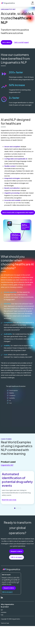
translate (4, 612)
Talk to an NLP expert (21, 42)
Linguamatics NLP (7, 465)
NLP (2, 610)
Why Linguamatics (7, 604)
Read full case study (9, 500)
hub (2, 615)
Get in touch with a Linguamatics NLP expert (18, 213)
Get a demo (7, 42)
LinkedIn (2, 598)
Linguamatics (8, 3)
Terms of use (5, 623)
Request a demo (16, 551)
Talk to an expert (17, 557)
